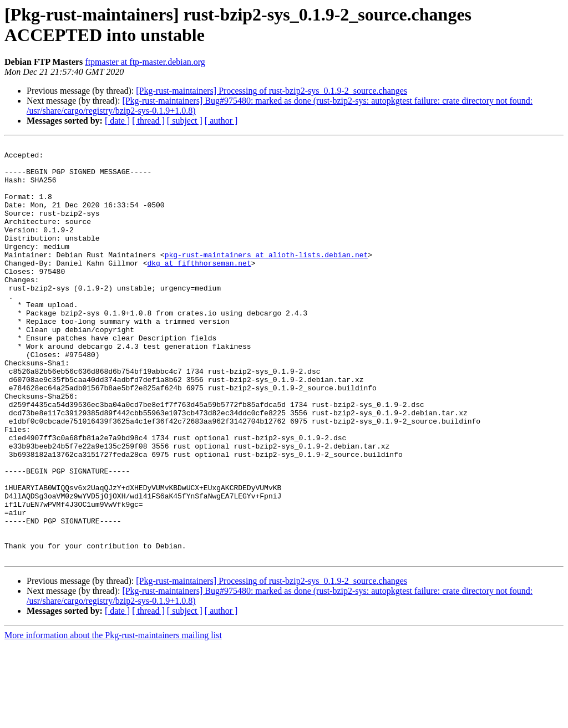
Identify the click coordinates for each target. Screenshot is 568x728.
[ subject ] (185, 121)
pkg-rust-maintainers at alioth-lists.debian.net (267, 278)
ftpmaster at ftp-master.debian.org (145, 62)
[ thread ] (148, 121)
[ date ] (117, 121)
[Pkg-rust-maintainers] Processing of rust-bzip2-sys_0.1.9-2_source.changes (272, 91)
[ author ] (221, 121)
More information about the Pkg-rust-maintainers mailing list (113, 718)
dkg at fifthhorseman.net (199, 288)
